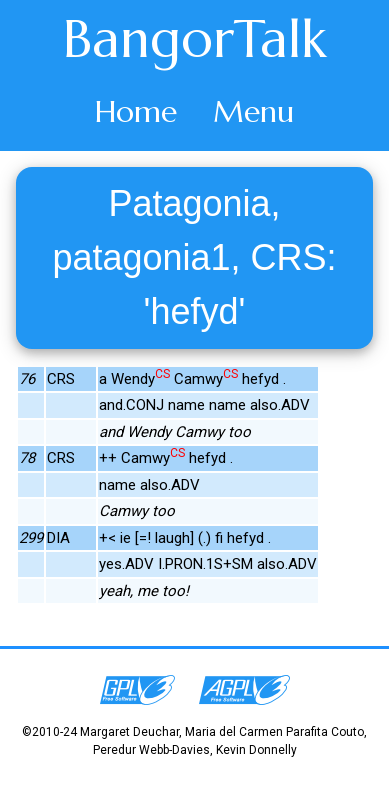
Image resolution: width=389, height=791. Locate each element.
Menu (253, 111)
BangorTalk (195, 39)
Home (136, 111)
